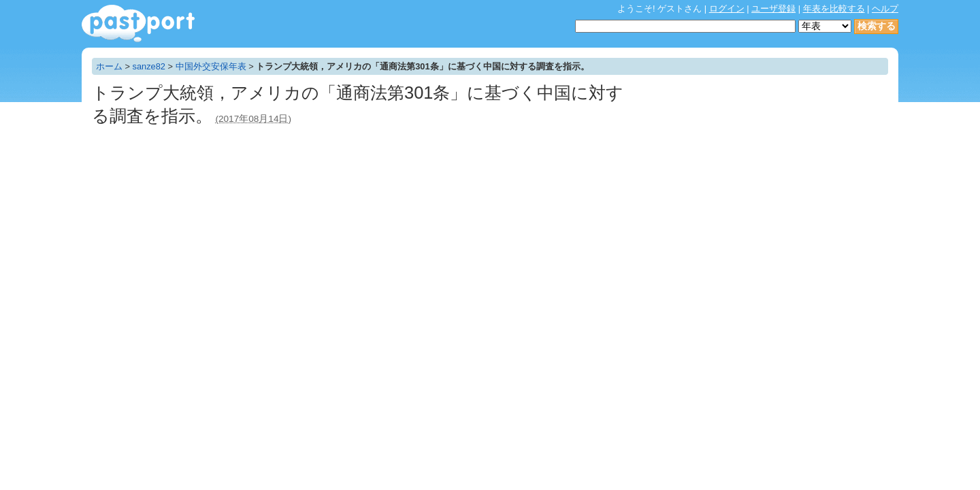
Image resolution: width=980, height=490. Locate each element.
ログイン (727, 9)
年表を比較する (834, 9)
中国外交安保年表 (211, 66)
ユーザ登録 (773, 9)
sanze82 (149, 66)
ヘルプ (885, 9)
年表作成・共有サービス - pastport (138, 23)
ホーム (109, 66)
